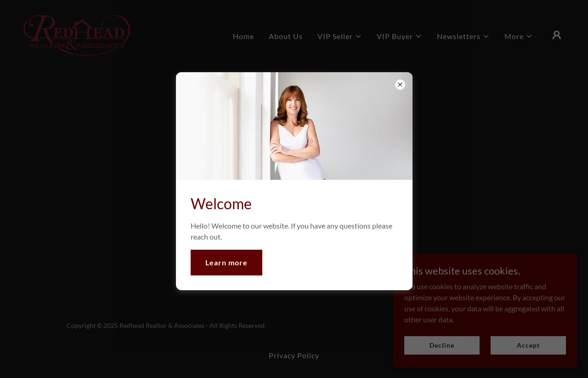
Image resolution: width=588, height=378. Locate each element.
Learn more (226, 262)
